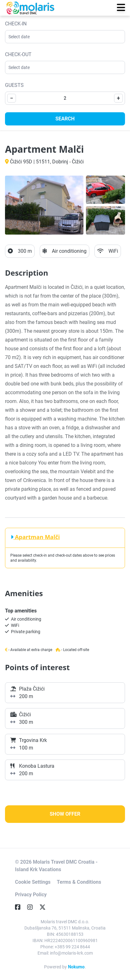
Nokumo (76, 967)
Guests (14, 85)
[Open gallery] (44, 205)
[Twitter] (45, 907)
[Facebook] (20, 907)
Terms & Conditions (79, 882)
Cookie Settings (33, 882)
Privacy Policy (31, 895)
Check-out (18, 54)
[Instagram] (32, 907)
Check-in (16, 24)
